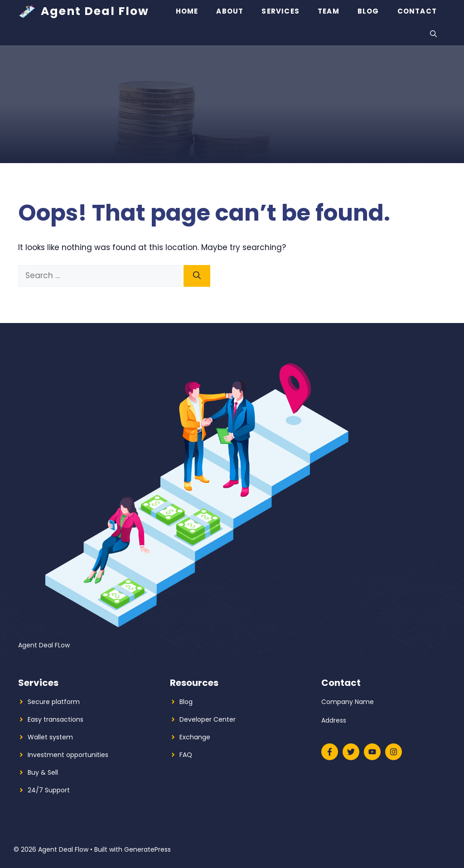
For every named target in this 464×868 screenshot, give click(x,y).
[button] (433, 34)
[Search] (197, 276)
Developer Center (208, 719)
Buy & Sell (43, 772)
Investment (46, 755)
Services (280, 11)
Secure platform (54, 702)
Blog (368, 11)
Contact (417, 11)
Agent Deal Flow (95, 11)
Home (187, 11)
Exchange (195, 737)
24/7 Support (49, 790)
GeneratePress (147, 849)
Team (329, 11)
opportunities (87, 755)
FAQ (186, 755)
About (230, 11)
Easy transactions (56, 719)
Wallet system (50, 737)
